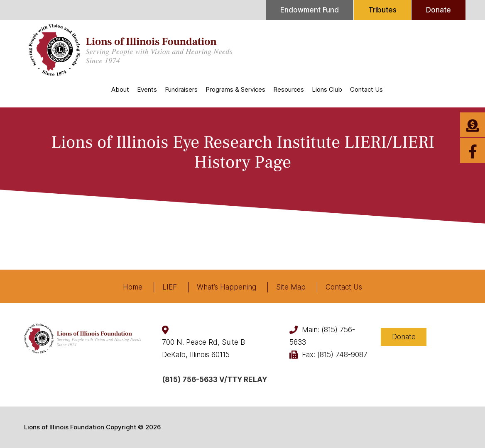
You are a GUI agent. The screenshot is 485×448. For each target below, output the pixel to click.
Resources (289, 89)
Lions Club (327, 89)
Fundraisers (181, 89)
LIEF (170, 287)
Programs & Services (235, 89)
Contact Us (366, 89)
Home (133, 287)
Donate (438, 10)
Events (147, 89)
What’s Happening (227, 287)
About (120, 89)
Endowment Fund (310, 10)
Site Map (291, 287)
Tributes (382, 10)
